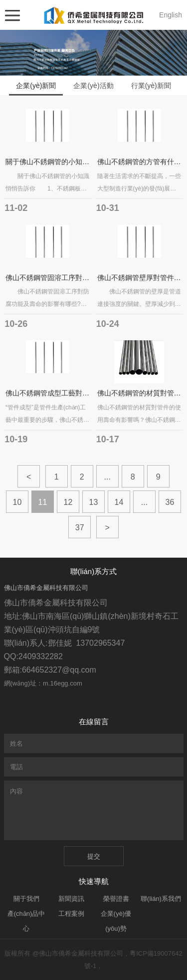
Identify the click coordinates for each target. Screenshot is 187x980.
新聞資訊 (71, 899)
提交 (94, 856)
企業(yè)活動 (93, 86)
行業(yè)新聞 (151, 86)
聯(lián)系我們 (161, 899)
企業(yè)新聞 (36, 86)
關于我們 (26, 899)
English (171, 15)
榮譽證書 (116, 899)
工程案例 (71, 914)
